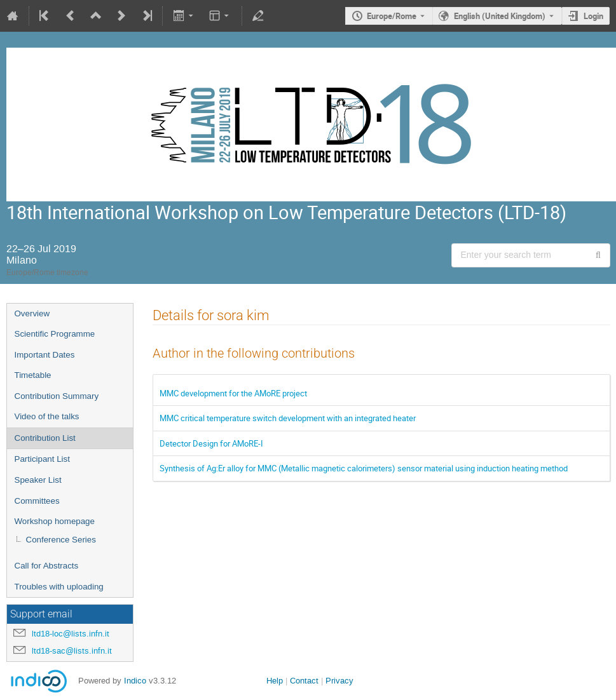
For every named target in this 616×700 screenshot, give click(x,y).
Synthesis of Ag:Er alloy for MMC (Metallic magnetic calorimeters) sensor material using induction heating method (364, 468)
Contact (304, 681)
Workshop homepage (55, 521)
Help (275, 681)
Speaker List (38, 480)
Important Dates (45, 355)
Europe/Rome (392, 16)
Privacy (339, 681)
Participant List (42, 459)
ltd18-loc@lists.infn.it (71, 634)
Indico (135, 681)
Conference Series (61, 540)
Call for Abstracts (47, 566)
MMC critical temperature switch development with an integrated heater (288, 418)
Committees (37, 501)
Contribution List (45, 438)
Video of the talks (47, 416)
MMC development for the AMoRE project (233, 393)
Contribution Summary (57, 396)
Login (593, 16)
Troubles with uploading (59, 587)
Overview (32, 313)
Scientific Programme (55, 334)
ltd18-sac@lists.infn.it (72, 651)
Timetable (33, 375)
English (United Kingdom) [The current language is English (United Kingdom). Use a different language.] (500, 16)
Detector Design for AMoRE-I (211, 443)
